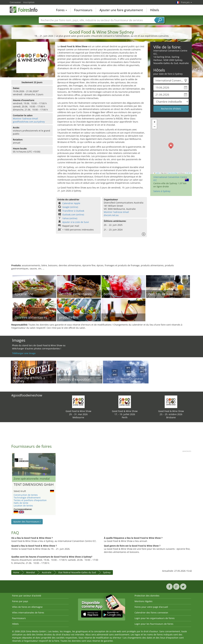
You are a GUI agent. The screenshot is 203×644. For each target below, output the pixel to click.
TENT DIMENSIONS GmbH (34, 485)
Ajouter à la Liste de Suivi (76, 222)
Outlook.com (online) (73, 215)
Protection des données (147, 596)
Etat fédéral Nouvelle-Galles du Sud (77, 572)
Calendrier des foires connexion (151, 613)
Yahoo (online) (70, 218)
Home (16, 572)
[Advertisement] (102, 254)
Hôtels (155, 10)
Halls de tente (21, 503)
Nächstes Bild (54, 464)
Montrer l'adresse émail (25, 119)
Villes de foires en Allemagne (27, 607)
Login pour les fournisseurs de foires (154, 624)
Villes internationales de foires (28, 613)
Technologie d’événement (27, 498)
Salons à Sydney (162, 191)
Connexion (15, 2)
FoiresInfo (25, 10)
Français (186, 2)
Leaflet (157, 173)
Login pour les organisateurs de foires (155, 618)
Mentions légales (143, 601)
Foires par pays (20, 601)
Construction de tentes (26, 495)
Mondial (31, 572)
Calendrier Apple (71, 203)
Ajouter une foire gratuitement (121, 10)
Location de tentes (23, 506)
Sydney (107, 572)
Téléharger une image (24, 353)
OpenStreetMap (173, 173)
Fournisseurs (83, 10)
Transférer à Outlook (73, 211)
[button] (171, 146)
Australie (47, 572)
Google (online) (70, 207)
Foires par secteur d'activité (27, 596)
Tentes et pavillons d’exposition (30, 500)
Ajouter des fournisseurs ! (27, 522)
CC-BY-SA (188, 173)
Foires (61, 10)
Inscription (29, 2)
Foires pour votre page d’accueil (151, 607)
